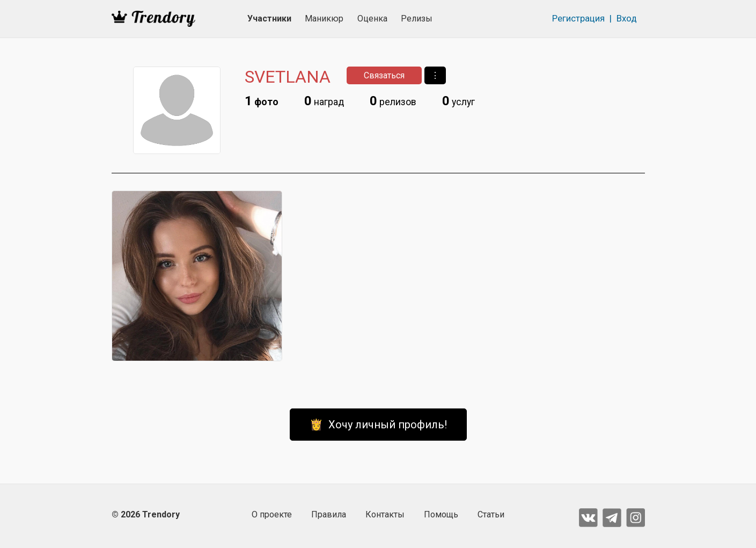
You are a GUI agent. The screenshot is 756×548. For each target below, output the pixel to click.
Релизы (417, 19)
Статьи (491, 514)
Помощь (441, 514)
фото (262, 101)
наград (324, 101)
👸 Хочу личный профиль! (378, 425)
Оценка (372, 19)
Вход (627, 18)
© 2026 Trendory (146, 514)
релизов (393, 101)
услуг (458, 101)
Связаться (384, 75)
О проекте (272, 514)
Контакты (385, 514)
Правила (329, 514)
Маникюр (324, 19)
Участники (269, 19)
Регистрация (578, 18)
